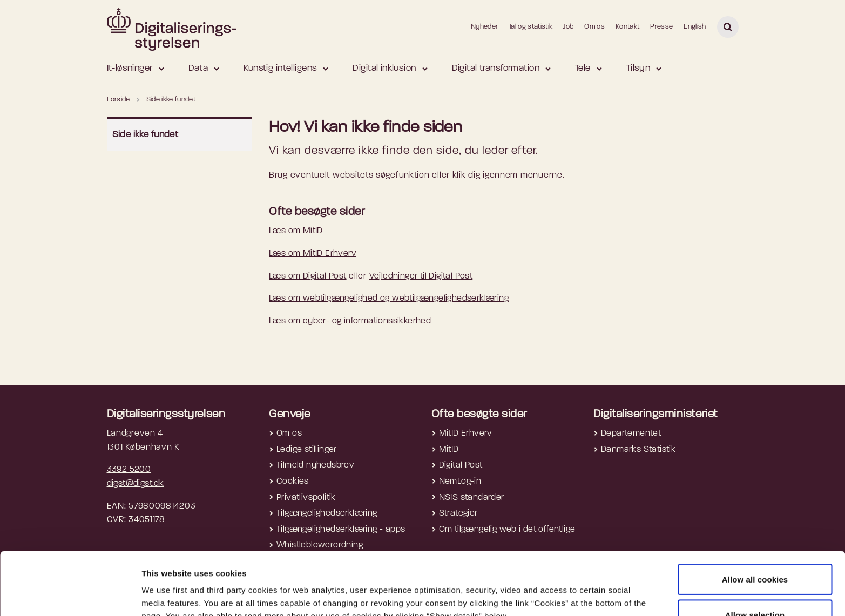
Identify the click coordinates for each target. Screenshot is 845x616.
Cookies (293, 482)
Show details (573, 588)
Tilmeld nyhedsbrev (315, 465)
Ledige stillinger (307, 450)
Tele (583, 68)
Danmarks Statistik (638, 450)
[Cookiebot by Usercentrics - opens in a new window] (70, 595)
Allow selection (755, 552)
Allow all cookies (755, 516)
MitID (449, 450)
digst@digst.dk (136, 484)
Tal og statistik (530, 27)
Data (198, 68)
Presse (661, 27)
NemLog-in (460, 482)
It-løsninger (130, 68)
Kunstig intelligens (280, 68)
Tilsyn (638, 68)
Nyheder (484, 27)
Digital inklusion (384, 68)
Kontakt (627, 27)
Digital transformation (496, 68)
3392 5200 (129, 470)
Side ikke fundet (146, 135)
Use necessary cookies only (755, 587)
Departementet (631, 434)
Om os (594, 27)
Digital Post (461, 465)
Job (568, 27)
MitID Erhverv (466, 434)
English (695, 27)
